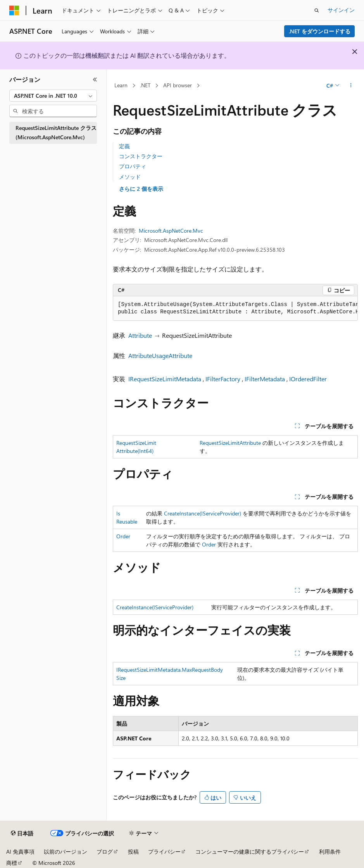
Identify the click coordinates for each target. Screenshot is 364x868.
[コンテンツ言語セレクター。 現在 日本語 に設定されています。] (22, 833)
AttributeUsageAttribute (160, 355)
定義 (124, 146)
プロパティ (133, 166)
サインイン (341, 10)
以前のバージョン (66, 852)
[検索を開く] (317, 10)
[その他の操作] (351, 86)
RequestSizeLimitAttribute (230, 443)
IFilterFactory (223, 379)
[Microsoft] (14, 10)
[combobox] (53, 96)
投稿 (133, 852)
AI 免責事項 (20, 852)
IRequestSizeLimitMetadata (165, 379)
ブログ (105, 852)
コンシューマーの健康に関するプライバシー (250, 852)
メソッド (130, 177)
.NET (145, 85)
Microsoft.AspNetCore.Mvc (171, 231)
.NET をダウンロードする (320, 31)
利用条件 (330, 852)
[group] (235, 309)
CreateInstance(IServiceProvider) (203, 513)
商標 (12, 863)
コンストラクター (141, 156)
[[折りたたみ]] (95, 80)
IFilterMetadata (265, 379)
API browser (178, 85)
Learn (121, 85)
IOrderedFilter (308, 379)
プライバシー (164, 852)
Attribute (140, 335)
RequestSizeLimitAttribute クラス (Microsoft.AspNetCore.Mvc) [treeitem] (56, 133)
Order (123, 536)
